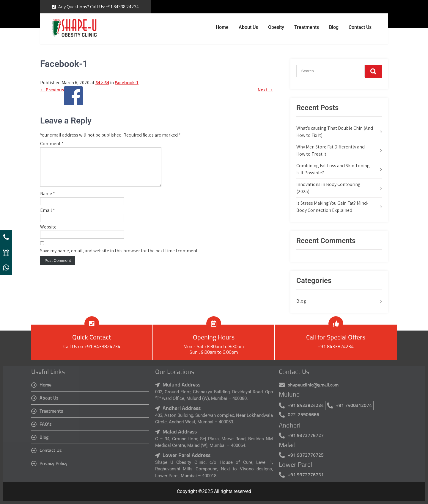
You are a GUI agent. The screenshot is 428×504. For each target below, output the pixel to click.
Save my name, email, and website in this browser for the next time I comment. (119, 258)
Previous (52, 90)
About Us (248, 27)
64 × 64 (102, 83)
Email (48, 217)
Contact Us (360, 27)
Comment (52, 144)
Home (222, 27)
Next (265, 90)
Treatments (307, 27)
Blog (334, 27)
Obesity (276, 27)
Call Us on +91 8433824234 (92, 347)
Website (48, 234)
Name (48, 201)
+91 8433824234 (336, 347)
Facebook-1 (127, 83)
